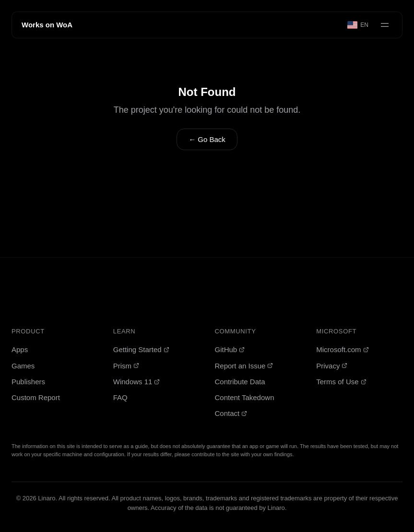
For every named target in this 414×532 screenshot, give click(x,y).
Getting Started (141, 349)
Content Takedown (245, 397)
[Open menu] (385, 25)
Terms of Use (341, 382)
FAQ (120, 397)
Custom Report (36, 397)
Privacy (332, 366)
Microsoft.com (342, 349)
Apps (20, 349)
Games (23, 366)
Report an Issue (244, 366)
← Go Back (207, 139)
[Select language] (358, 25)
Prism (126, 366)
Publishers (28, 382)
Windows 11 (137, 382)
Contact (231, 413)
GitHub (230, 349)
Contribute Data (240, 382)
